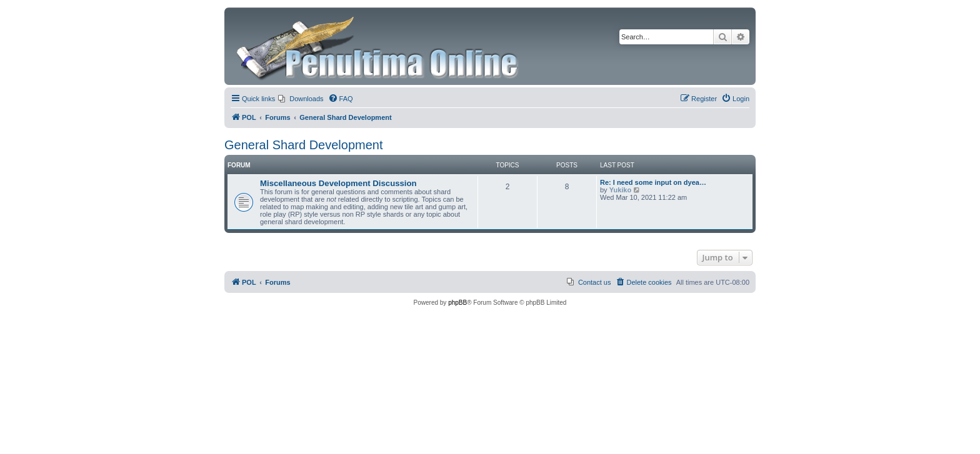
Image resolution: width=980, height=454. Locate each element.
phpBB (457, 303)
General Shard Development (303, 145)
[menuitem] (301, 99)
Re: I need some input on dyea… (653, 182)
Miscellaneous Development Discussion (338, 183)
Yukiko (620, 190)
